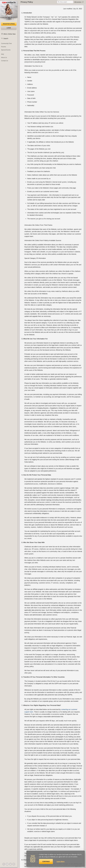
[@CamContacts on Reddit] (10, 864)
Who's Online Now (9, 34)
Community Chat (6, 43)
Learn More (61, 862)
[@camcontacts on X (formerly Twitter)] (4, 864)
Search (6, 38)
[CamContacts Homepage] (9, 11)
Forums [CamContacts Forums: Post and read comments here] (3, 47)
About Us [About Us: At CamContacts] (4, 57)
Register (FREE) (9, 24)
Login (9, 28)
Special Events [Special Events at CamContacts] (6, 50)
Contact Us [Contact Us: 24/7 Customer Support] (5, 61)
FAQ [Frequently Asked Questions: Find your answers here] (2, 54)
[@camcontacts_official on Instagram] (14, 864)
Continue (46, 862)
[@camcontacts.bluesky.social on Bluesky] (7, 864)
